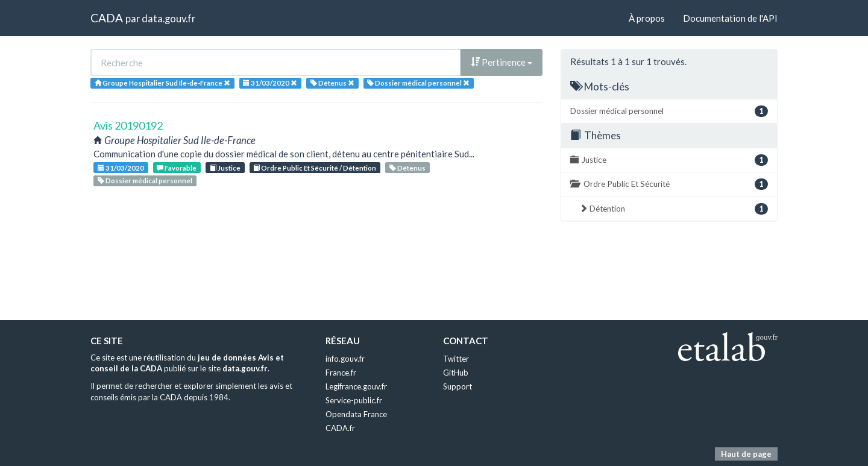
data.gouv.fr (168, 18)
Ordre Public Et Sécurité (669, 184)
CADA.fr (340, 428)
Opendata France (356, 414)
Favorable (177, 168)
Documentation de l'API (730, 18)
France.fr (341, 373)
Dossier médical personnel (145, 181)
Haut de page (746, 454)
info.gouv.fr (345, 359)
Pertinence (502, 62)
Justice (225, 168)
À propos (647, 18)
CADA (107, 18)
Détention (674, 209)
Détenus (407, 168)
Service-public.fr (354, 400)
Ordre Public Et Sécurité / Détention (315, 168)
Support (458, 386)
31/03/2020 (121, 168)
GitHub (456, 373)
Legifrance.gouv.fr (356, 386)
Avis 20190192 (128, 125)
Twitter (456, 359)
